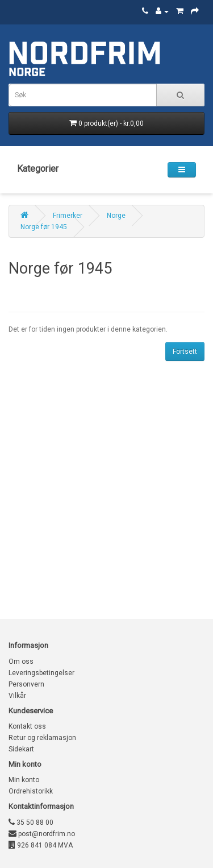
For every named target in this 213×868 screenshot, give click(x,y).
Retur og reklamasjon (42, 738)
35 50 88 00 (31, 822)
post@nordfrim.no (42, 834)
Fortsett (185, 352)
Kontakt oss (27, 726)
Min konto (24, 780)
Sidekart (21, 749)
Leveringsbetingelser (41, 673)
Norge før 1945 (44, 227)
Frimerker (68, 216)
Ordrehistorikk (31, 791)
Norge (116, 216)
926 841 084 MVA (41, 845)
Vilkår (17, 696)
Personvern (26, 684)
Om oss (21, 662)
